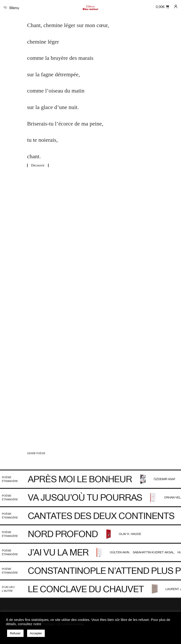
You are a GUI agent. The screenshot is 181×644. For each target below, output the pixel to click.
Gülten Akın (120, 552)
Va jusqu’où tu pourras (85, 497)
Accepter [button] (36, 633)
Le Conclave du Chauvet (86, 589)
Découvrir (38, 165)
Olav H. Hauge (130, 534)
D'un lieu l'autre (8, 589)
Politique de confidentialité (62, 624)
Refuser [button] (15, 633)
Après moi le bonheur (80, 479)
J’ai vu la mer (58, 552)
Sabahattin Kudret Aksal (154, 552)
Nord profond (63, 534)
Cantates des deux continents (101, 516)
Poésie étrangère (10, 479)
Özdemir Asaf (165, 479)
